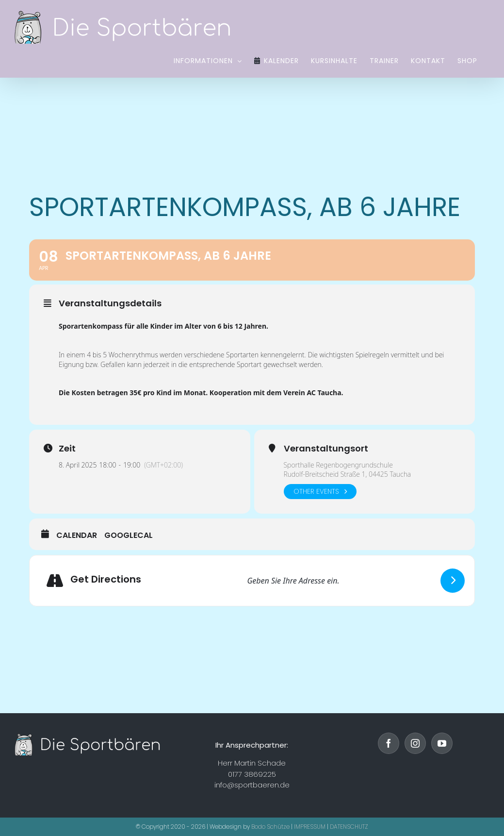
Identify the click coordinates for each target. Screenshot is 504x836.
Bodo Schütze (270, 827)
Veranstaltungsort (326, 449)
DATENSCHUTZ (349, 827)
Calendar (77, 535)
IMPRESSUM (310, 827)
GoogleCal (129, 535)
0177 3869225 (252, 774)
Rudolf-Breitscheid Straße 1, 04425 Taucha (348, 474)
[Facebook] (389, 743)
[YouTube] (442, 743)
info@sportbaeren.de (252, 785)
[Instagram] (415, 743)
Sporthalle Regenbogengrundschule (338, 465)
